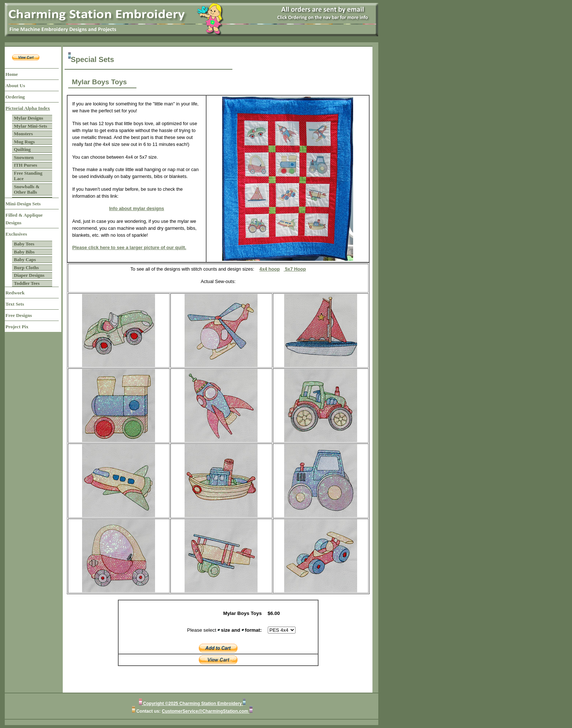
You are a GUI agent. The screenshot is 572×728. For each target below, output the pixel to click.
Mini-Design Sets (23, 204)
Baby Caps (25, 260)
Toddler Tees (27, 283)
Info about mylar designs (137, 208)
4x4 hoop (270, 269)
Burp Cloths (26, 268)
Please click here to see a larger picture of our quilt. (129, 247)
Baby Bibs (24, 252)
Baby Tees (24, 244)
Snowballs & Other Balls (27, 189)
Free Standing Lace (28, 176)
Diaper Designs (29, 275)
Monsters (23, 134)
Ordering (15, 97)
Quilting (22, 149)
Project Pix (17, 327)
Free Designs (19, 315)
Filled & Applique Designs (24, 219)
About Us (15, 86)
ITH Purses (26, 165)
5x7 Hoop (295, 269)
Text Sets (15, 304)
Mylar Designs (28, 118)
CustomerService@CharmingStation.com (206, 711)
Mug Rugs (24, 142)
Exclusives (16, 234)
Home (12, 74)
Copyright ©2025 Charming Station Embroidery (192, 704)
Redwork (15, 293)
